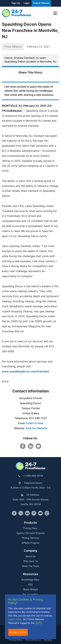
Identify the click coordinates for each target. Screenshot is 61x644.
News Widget (31, 590)
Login (27, 3)
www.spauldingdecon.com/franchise (26, 372)
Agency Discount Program (30, 533)
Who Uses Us (31, 561)
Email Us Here (35, 423)
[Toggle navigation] (55, 13)
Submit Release (41, 3)
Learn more (15, 619)
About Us (31, 557)
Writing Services (31, 538)
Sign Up (16, 3)
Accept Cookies (18, 632)
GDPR (38, 623)
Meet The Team (30, 566)
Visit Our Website (36, 428)
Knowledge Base (30, 580)
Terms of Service (33, 640)
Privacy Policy (16, 640)
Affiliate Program (31, 543)
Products (30, 523)
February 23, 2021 (38, 47)
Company (31, 551)
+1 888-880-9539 (33, 476)
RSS (30, 585)
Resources (30, 574)
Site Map (48, 640)
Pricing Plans (30, 528)
